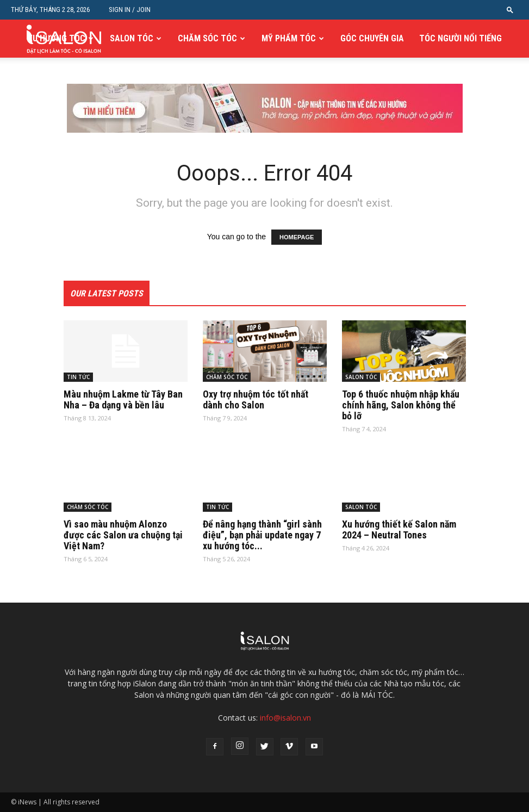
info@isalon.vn (285, 718)
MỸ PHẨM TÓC (289, 38)
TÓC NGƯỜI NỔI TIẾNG (460, 38)
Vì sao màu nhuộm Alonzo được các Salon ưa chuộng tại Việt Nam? (123, 535)
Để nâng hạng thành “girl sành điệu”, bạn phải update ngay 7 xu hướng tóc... (262, 535)
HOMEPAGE (297, 237)
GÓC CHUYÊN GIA (372, 38)
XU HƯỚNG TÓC (57, 38)
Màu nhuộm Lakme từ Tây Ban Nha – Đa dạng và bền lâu (123, 399)
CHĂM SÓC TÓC (207, 38)
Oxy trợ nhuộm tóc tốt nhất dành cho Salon (256, 399)
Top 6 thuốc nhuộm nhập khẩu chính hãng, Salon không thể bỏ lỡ (401, 405)
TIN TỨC (78, 377)
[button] (510, 10)
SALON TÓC (132, 38)
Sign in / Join (130, 10)
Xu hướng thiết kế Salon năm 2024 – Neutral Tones (399, 529)
